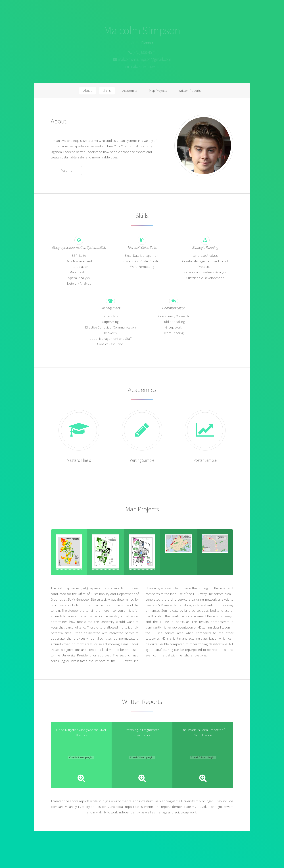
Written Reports (190, 91)
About (88, 91)
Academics (130, 91)
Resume (66, 170)
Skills (107, 91)
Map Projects (158, 91)
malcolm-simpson (144, 66)
